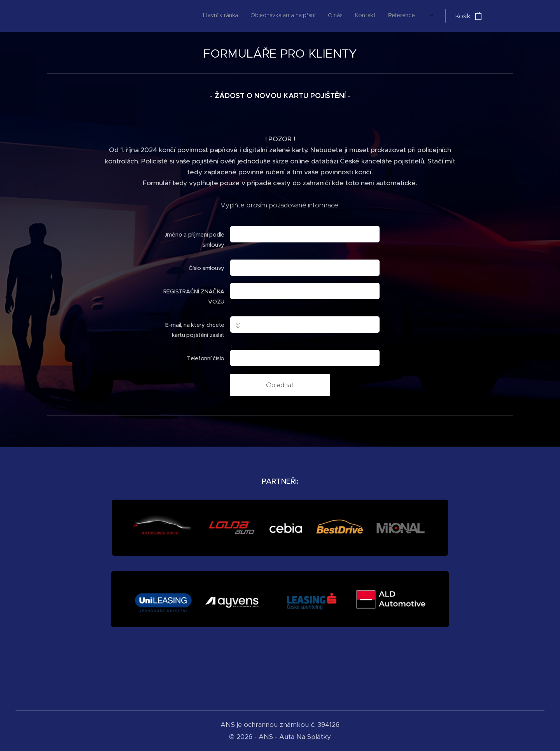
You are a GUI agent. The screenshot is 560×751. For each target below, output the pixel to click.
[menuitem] (321, 16)
